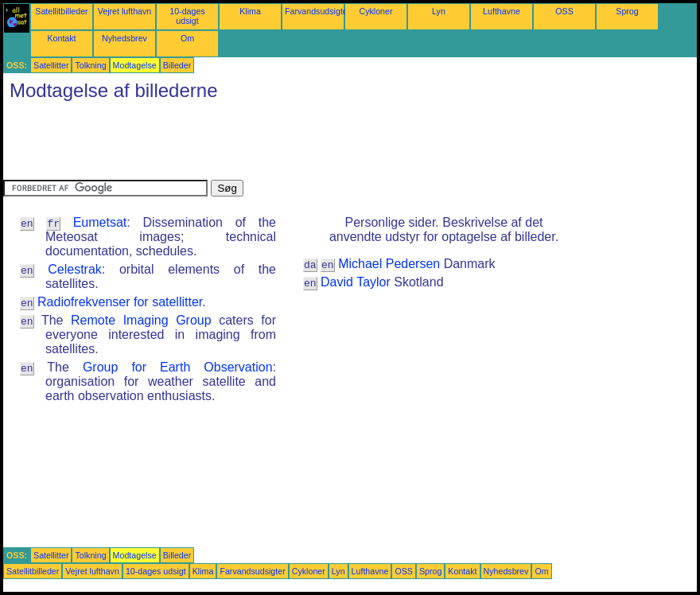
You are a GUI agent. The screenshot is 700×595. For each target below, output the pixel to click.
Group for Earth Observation (178, 367)
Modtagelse (135, 65)
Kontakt (61, 38)
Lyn (439, 11)
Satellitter (51, 65)
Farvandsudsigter (317, 11)
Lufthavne (502, 11)
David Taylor (356, 282)
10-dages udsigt (187, 16)
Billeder (177, 65)
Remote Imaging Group (141, 320)
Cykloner (375, 11)
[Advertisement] (293, 144)
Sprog (627, 11)
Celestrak (75, 269)
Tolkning (90, 65)
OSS (564, 11)
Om (187, 38)
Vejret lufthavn (125, 11)
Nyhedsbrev (124, 38)
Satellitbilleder (61, 11)
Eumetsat (100, 222)
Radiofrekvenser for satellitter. (122, 302)
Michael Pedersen (389, 264)
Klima (250, 11)
